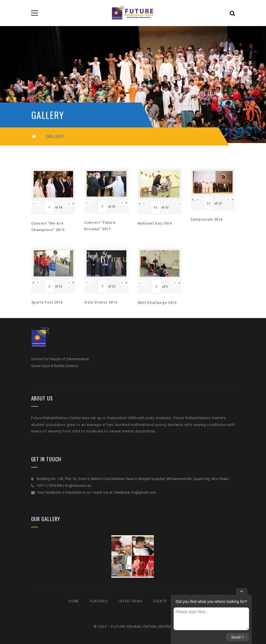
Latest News (130, 601)
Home (74, 601)
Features (99, 601)
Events (160, 601)
